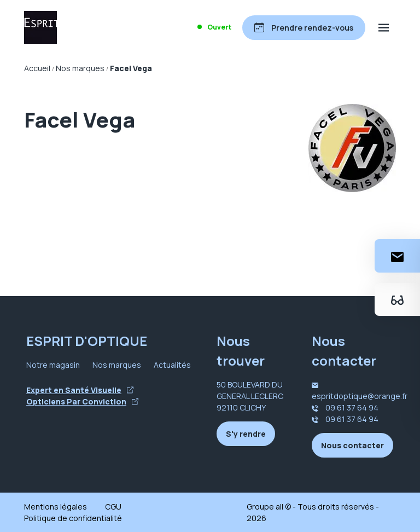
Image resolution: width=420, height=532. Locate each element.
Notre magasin (53, 365)
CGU (113, 507)
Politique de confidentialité (73, 518)
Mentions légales (56, 507)
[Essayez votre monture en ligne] (397, 299)
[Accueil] (40, 27)
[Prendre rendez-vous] (304, 28)
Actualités (172, 365)
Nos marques (117, 365)
